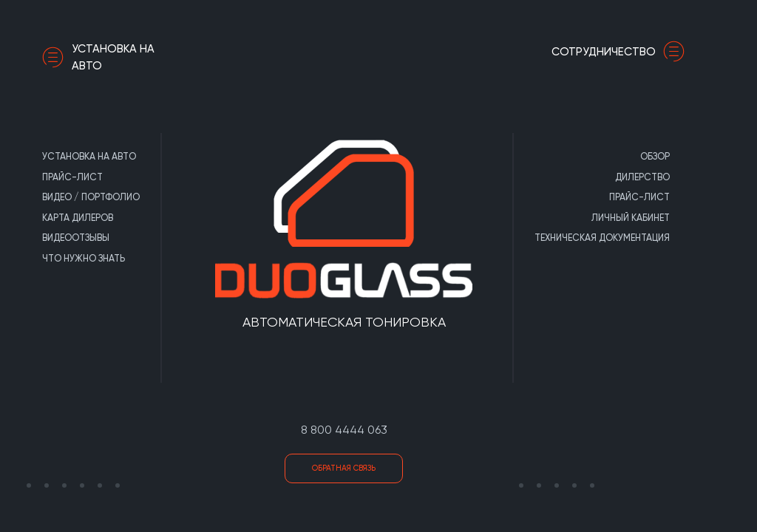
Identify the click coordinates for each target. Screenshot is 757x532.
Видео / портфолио (91, 197)
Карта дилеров (78, 218)
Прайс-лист (72, 177)
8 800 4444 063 (344, 430)
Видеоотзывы (76, 238)
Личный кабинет (631, 218)
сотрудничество (622, 52)
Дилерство (642, 177)
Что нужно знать (84, 258)
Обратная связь (344, 468)
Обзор (655, 156)
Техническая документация (602, 238)
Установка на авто (98, 57)
